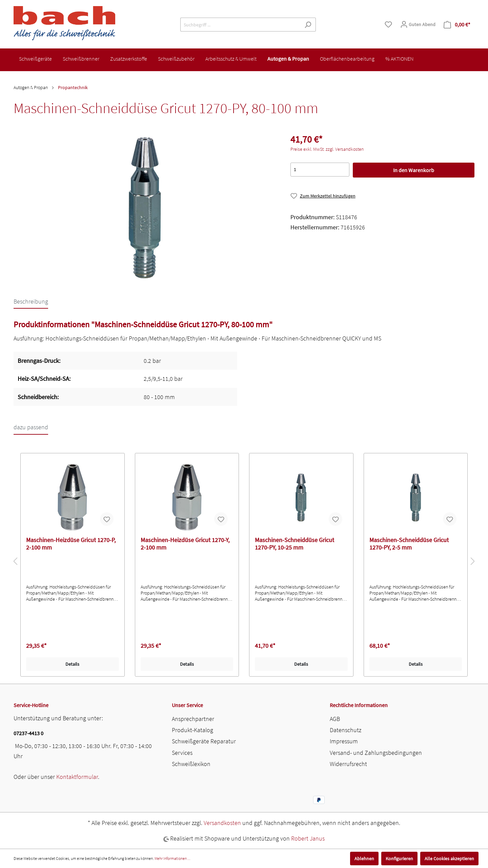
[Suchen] (308, 25)
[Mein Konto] (418, 24)
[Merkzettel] (388, 24)
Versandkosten (222, 823)
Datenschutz (345, 730)
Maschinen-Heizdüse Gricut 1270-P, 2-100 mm (71, 544)
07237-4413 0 (28, 733)
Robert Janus (308, 838)
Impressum (344, 741)
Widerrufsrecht (348, 764)
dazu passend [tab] (31, 427)
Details (72, 664)
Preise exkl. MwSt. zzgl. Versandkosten (327, 149)
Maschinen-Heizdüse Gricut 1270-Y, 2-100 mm (185, 544)
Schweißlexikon (191, 764)
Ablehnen (364, 859)
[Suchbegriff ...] (240, 25)
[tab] (31, 301)
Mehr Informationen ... (172, 858)
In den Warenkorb (414, 170)
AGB (335, 719)
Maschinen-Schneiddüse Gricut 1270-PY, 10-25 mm (294, 544)
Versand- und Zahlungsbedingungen (376, 753)
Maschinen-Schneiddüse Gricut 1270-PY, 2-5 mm (409, 544)
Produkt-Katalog (192, 730)
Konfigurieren (399, 859)
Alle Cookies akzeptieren (449, 859)
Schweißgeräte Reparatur (204, 741)
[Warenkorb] (457, 25)
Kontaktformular (77, 777)
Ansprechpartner (193, 719)
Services (182, 753)
